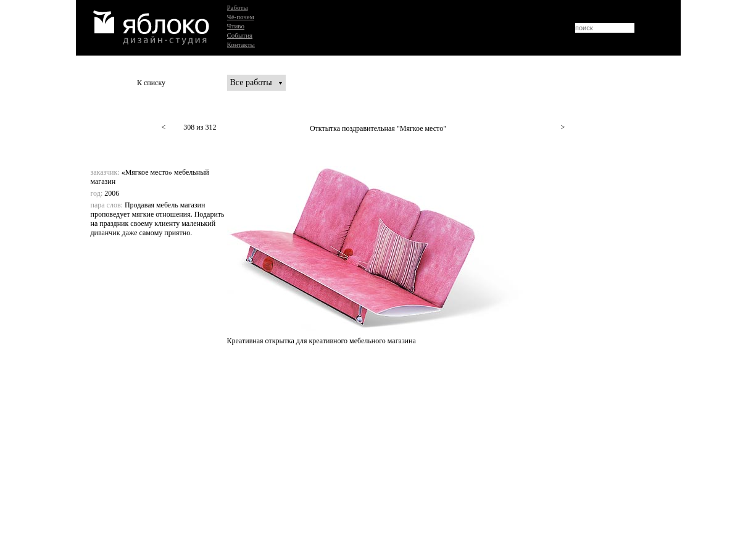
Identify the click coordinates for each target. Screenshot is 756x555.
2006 (112, 193)
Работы (238, 7)
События (240, 35)
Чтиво (236, 26)
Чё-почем (241, 17)
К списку (151, 83)
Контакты (241, 44)
